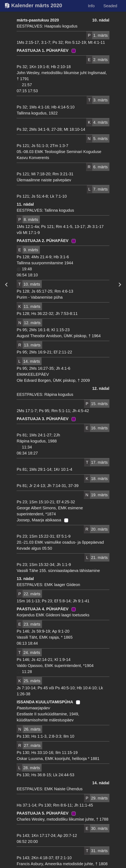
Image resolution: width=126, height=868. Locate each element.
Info (91, 6)
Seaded (110, 6)
